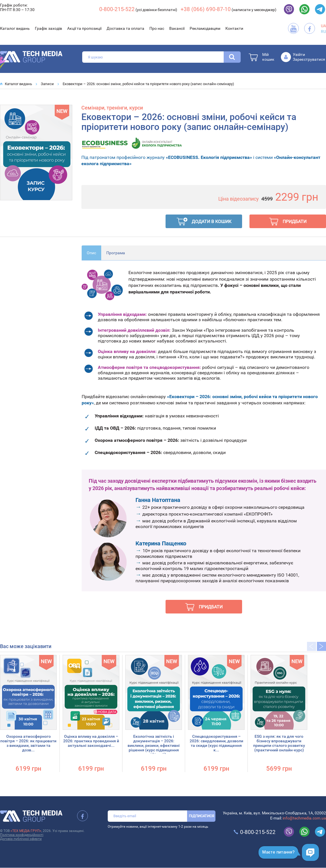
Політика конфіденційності (22, 835)
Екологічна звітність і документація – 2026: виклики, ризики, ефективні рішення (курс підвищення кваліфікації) (154, 745)
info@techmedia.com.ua (304, 818)
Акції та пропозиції (84, 28)
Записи (47, 84)
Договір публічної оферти (21, 839)
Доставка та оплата (125, 28)
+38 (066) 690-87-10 (206, 9)
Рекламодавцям (205, 28)
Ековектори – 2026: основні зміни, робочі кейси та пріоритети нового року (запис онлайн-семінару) (148, 84)
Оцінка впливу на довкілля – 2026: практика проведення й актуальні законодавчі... (91, 741)
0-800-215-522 (117, 9)
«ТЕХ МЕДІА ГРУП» (26, 831)
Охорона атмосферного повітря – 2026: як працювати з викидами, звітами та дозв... (28, 743)
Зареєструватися (309, 59)
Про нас (157, 28)
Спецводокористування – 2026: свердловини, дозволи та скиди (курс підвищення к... (216, 743)
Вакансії (177, 28)
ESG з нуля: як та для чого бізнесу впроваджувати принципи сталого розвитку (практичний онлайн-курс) (279, 743)
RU (323, 31)
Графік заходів (48, 28)
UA (323, 26)
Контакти (234, 28)
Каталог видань (15, 28)
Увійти (299, 54)
